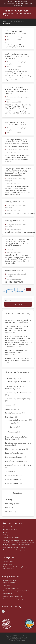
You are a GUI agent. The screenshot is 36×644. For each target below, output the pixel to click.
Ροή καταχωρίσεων (12, 504)
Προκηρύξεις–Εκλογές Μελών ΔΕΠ (18, 465)
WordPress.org (11, 512)
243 (13, 291)
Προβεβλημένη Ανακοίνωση (18, 382)
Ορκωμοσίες (12, 432)
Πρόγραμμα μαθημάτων (14, 457)
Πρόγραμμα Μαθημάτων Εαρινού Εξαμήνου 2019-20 (16, 32)
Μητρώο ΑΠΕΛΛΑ (9, 583)
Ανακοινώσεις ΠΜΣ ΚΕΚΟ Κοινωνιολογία (15, 388)
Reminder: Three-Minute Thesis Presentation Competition (17, 351)
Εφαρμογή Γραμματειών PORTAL (14, 547)
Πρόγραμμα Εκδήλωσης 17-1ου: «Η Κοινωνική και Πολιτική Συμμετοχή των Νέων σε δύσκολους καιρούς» (18, 172)
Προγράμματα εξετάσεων (14, 461)
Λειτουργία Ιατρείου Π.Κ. (15, 202)
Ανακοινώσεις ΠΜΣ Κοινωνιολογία (18, 393)
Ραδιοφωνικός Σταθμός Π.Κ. (13, 596)
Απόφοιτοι (9, 405)
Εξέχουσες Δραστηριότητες (15, 449)
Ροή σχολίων (10, 508)
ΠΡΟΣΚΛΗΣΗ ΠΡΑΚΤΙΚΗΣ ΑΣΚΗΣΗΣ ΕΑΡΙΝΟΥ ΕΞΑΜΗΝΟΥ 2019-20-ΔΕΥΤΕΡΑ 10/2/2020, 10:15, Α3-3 (17, 90)
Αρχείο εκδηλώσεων (13, 409)
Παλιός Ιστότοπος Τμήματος (13, 599)
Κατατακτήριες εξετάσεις (14, 453)
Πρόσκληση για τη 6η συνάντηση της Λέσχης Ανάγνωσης (19, 359)
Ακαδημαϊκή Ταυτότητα (11, 537)
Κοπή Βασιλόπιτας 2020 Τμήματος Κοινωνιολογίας (16, 123)
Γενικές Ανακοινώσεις (14, 37)
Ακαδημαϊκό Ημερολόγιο (11, 580)
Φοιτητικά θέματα (12, 475)
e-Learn (6, 532)
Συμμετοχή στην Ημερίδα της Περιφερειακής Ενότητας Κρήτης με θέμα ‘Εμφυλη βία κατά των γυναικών (17, 243)
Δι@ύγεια (7, 585)
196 (4, 291)
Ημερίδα (25, 149)
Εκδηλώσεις (10, 417)
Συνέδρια (13, 427)
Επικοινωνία (18, 6)
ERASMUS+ (28, 4)
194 (24, 289)
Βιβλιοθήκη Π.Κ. (9, 593)
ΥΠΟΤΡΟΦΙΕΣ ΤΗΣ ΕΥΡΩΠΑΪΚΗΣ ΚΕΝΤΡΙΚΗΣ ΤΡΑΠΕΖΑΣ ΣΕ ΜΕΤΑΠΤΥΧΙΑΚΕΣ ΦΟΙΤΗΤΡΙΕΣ (17, 328)
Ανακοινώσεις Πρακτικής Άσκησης (18, 399)
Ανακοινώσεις (10, 379)
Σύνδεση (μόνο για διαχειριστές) (14, 550)
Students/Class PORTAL (11, 530)
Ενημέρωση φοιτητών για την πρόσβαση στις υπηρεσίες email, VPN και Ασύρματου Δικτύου (19, 541)
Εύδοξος (6, 535)
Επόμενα (20, 291)
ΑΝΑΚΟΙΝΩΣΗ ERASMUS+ (15, 270)
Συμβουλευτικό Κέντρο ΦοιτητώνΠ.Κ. (16, 591)
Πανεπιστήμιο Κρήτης (21, 2)
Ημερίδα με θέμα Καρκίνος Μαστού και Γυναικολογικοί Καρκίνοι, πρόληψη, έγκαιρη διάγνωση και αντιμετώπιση (16, 143)
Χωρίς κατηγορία (11, 479)
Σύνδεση (8, 500)
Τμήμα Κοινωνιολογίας (16, 11)
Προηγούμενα (8, 289)
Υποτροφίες (10, 471)
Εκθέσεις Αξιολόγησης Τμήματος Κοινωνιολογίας (17, 438)
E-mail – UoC (8, 527)
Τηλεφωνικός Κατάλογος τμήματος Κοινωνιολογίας (15, 568)
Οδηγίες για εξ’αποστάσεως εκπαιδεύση (17, 545)
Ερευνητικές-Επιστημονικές (18, 420)
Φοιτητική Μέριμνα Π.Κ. (11, 588)
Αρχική (10, 2)
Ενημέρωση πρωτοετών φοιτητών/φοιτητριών (18, 444)
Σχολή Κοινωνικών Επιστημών (14, 4)
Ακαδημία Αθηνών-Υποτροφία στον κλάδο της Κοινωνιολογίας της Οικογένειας (18, 56)
